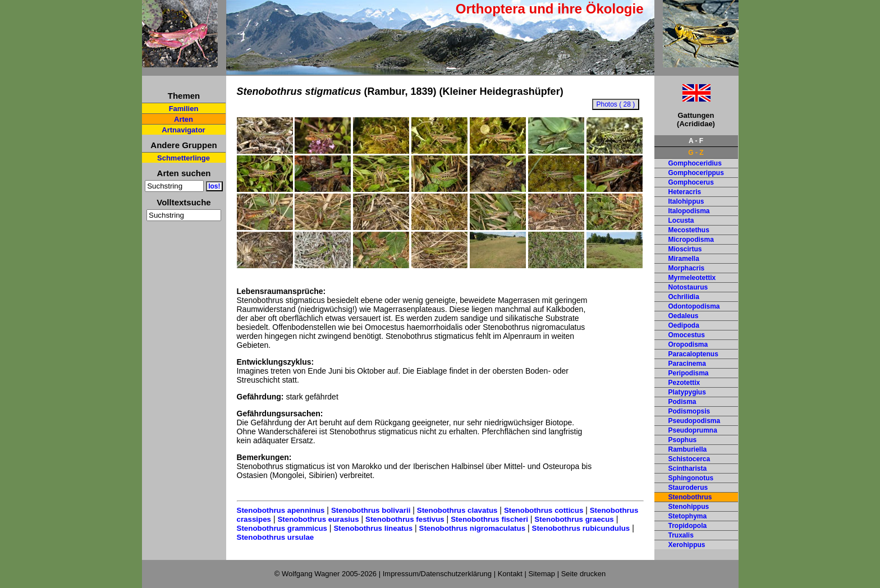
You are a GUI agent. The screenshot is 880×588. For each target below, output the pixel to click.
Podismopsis (689, 411)
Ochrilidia (684, 297)
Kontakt (510, 574)
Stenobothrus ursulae (276, 537)
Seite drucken (584, 574)
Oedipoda (684, 325)
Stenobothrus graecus (574, 519)
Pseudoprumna (693, 430)
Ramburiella (688, 449)
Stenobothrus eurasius (318, 519)
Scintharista (688, 468)
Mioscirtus (685, 249)
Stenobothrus (690, 497)
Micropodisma (691, 240)
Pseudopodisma (695, 421)
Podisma (682, 402)
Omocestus (687, 335)
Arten (184, 119)
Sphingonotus (691, 478)
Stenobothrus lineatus (373, 528)
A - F (696, 141)
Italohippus (686, 201)
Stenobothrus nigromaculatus (473, 528)
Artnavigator (183, 130)
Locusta (681, 220)
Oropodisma (688, 344)
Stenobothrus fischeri (489, 519)
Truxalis (681, 535)
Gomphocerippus (696, 173)
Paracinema (687, 364)
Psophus (683, 440)
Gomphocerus (691, 182)
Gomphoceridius (695, 163)
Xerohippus (687, 545)
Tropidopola (688, 526)
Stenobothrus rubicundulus (581, 528)
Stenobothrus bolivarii (371, 510)
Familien (184, 109)
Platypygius (687, 392)
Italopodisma (689, 211)
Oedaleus (684, 316)
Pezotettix (684, 383)
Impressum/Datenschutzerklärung (437, 574)
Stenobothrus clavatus (457, 510)
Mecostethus (689, 230)
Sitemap (542, 574)
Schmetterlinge (184, 158)
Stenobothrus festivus (405, 519)
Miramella (684, 259)
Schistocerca (689, 459)
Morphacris (687, 268)
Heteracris (685, 192)
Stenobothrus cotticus (544, 510)
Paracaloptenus (693, 354)
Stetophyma (688, 516)
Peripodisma (689, 373)
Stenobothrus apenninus (281, 510)
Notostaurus (688, 287)
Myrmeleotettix (692, 278)
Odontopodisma (694, 306)
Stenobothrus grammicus (282, 528)
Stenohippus (689, 507)
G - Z (696, 153)
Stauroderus (688, 488)
